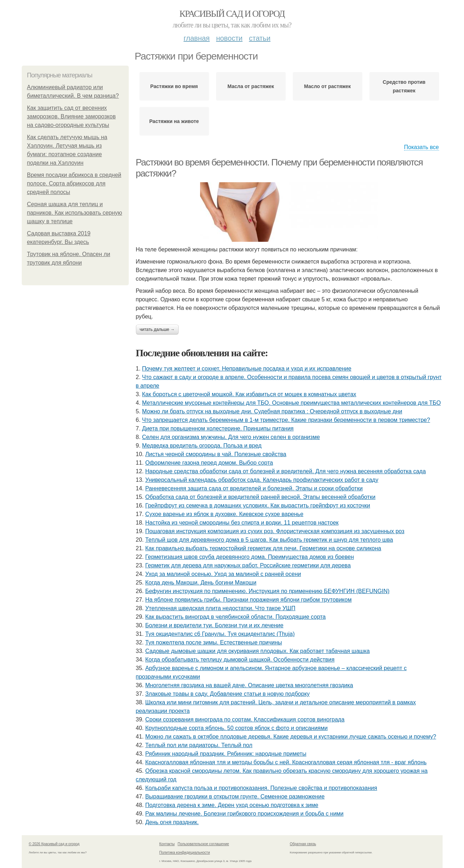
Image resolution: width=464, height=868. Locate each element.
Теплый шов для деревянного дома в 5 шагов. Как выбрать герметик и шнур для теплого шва (269, 540)
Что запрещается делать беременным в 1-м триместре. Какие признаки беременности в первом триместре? (286, 420)
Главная (197, 38)
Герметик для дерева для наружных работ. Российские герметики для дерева (248, 565)
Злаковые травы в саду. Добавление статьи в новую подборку (227, 694)
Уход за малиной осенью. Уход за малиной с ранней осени (223, 574)
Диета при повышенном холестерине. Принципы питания (218, 428)
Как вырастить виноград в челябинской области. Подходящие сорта (235, 617)
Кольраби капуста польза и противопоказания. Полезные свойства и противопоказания (261, 788)
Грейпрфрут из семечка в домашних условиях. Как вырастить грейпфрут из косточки (258, 506)
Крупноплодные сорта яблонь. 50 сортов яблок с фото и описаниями (236, 728)
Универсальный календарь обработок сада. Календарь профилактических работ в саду (262, 480)
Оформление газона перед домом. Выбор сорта (209, 463)
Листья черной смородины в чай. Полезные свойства (216, 454)
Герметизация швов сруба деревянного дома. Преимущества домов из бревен (249, 557)
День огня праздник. (172, 822)
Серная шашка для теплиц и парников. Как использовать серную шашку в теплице (75, 213)
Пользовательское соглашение (203, 844)
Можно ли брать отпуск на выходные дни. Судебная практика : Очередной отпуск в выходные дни (272, 411)
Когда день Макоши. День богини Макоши (201, 583)
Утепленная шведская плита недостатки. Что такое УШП (220, 608)
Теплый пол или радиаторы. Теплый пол (199, 745)
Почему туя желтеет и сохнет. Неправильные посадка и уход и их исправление (247, 369)
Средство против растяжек (404, 86)
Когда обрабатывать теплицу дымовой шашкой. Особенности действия (240, 660)
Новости (229, 38)
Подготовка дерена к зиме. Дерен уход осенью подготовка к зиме (232, 805)
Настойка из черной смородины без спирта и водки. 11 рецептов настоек (242, 523)
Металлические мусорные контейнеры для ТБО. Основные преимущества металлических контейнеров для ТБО (291, 403)
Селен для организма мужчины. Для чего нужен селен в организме (231, 437)
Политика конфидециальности (185, 852)
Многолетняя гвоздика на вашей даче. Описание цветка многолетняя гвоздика (249, 685)
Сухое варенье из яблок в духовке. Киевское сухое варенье (224, 514)
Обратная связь (303, 844)
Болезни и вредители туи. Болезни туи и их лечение (214, 625)
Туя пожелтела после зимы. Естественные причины (213, 642)
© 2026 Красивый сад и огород (54, 844)
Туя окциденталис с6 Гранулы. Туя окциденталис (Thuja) (220, 634)
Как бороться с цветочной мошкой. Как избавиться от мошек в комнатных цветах (249, 394)
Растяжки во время (174, 86)
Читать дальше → (157, 330)
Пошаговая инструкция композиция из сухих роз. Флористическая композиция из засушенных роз (275, 531)
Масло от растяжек (327, 86)
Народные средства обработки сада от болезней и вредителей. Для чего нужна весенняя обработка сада (285, 471)
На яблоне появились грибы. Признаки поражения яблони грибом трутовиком (248, 600)
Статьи (260, 38)
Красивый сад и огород (232, 14)
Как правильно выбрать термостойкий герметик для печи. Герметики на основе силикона (263, 548)
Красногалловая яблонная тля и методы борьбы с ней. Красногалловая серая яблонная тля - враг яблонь (286, 762)
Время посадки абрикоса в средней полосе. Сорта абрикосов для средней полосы (74, 183)
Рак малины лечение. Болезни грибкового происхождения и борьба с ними (244, 814)
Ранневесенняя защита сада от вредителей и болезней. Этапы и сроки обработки (254, 488)
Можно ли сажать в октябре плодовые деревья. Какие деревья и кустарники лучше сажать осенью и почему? (291, 737)
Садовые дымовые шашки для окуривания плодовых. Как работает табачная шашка (257, 651)
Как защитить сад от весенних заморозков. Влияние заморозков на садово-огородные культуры (72, 116)
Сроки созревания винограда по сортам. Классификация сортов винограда (245, 719)
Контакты (167, 844)
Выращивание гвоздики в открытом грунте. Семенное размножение (235, 796)
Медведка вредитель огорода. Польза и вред (202, 446)
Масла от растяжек (251, 86)
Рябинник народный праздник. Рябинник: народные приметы (226, 754)
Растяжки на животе (174, 121)
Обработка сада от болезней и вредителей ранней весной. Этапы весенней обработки (260, 497)
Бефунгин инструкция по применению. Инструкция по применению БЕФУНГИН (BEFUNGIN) (267, 591)
